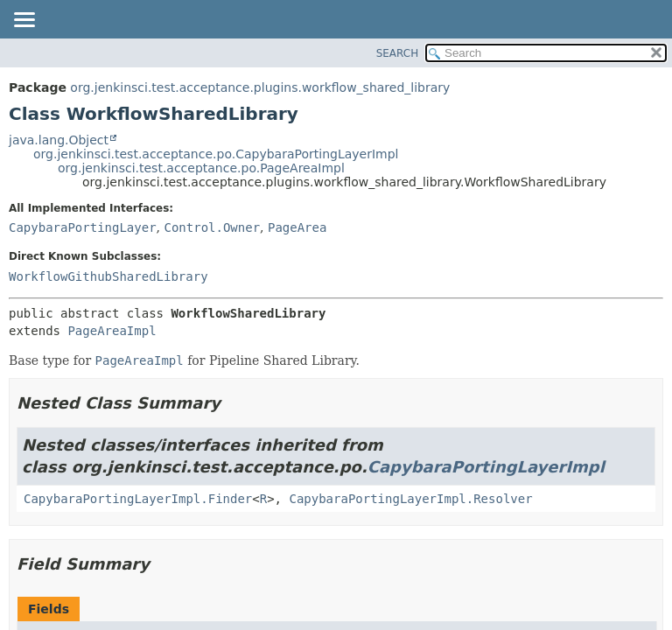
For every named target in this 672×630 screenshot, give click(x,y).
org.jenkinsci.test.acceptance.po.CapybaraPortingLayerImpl (216, 154)
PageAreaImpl (112, 331)
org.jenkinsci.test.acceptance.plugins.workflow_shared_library (260, 87)
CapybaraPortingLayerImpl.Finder (138, 499)
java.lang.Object (59, 140)
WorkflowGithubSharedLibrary (108, 276)
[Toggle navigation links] (24, 21)
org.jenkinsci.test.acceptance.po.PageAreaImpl (201, 168)
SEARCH (398, 53)
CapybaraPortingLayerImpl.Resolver (410, 499)
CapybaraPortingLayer (83, 227)
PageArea (297, 227)
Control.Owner (212, 227)
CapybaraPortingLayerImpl (486, 467)
